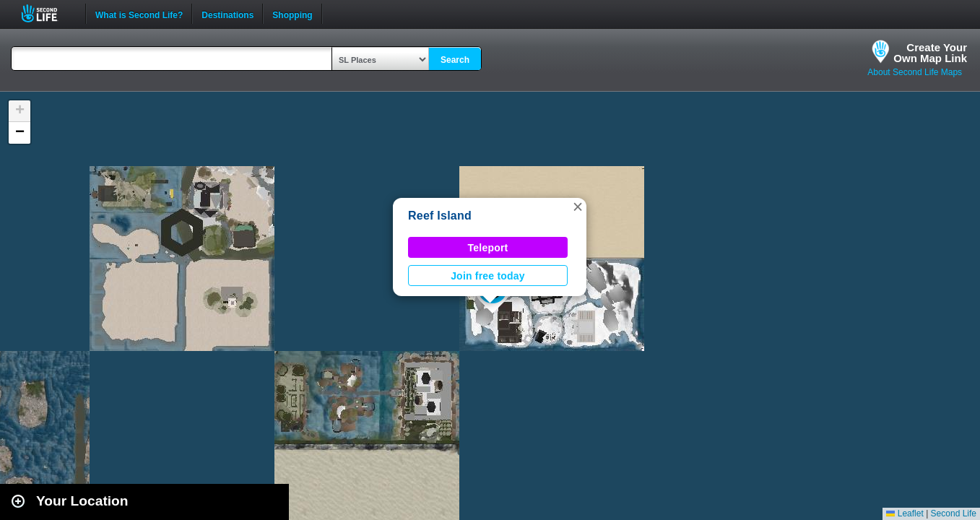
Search (455, 60)
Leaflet (905, 513)
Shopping (292, 14)
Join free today (488, 276)
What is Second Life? (139, 14)
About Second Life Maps (915, 72)
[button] (578, 207)
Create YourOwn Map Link (930, 53)
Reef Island (440, 216)
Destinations (227, 14)
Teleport (488, 248)
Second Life (47, 13)
